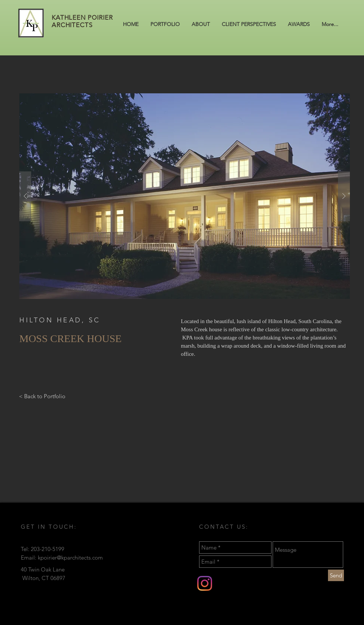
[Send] (336, 575)
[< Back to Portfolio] (42, 396)
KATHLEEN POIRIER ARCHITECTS (82, 21)
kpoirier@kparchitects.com (70, 558)
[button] (185, 196)
